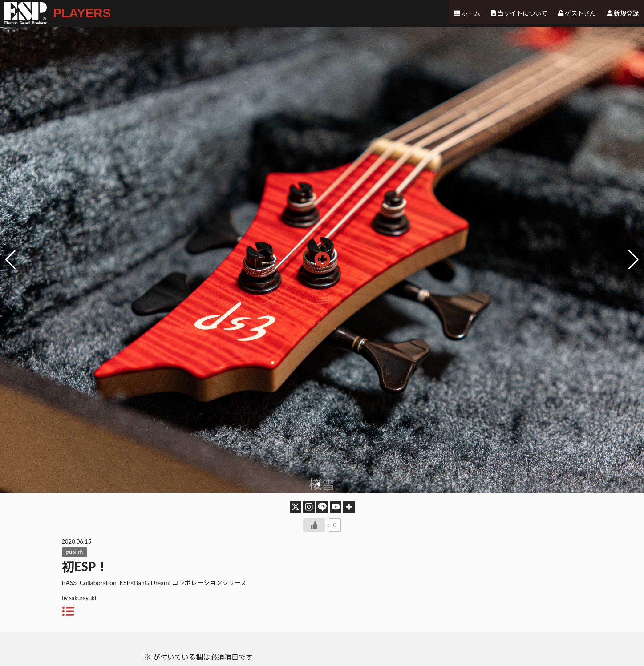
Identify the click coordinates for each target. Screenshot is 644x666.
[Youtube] (336, 507)
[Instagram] (309, 507)
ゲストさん (581, 13)
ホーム (472, 13)
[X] (296, 507)
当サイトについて (523, 13)
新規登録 (626, 13)
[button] (634, 260)
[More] (349, 507)
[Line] (322, 507)
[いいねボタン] (314, 525)
